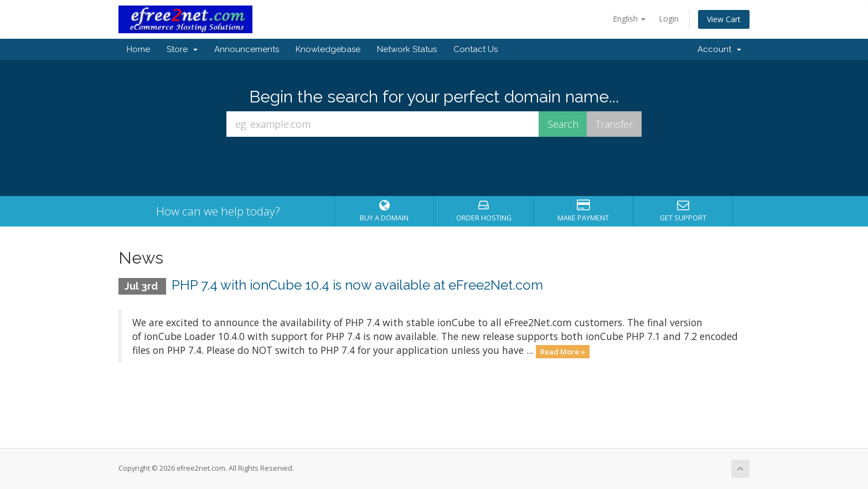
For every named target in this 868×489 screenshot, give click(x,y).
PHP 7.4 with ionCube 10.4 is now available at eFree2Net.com (357, 285)
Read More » (563, 351)
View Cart (724, 19)
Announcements (247, 49)
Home (138, 49)
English (629, 19)
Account (719, 49)
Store (182, 49)
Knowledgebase (328, 49)
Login (669, 19)
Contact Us (476, 49)
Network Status (407, 49)
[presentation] (434, 167)
